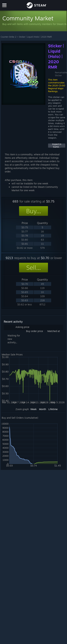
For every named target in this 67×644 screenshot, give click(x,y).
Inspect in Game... (57, 146)
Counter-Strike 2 (9, 37)
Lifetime (53, 409)
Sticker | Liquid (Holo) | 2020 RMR (35, 37)
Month (43, 409)
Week (33, 409)
